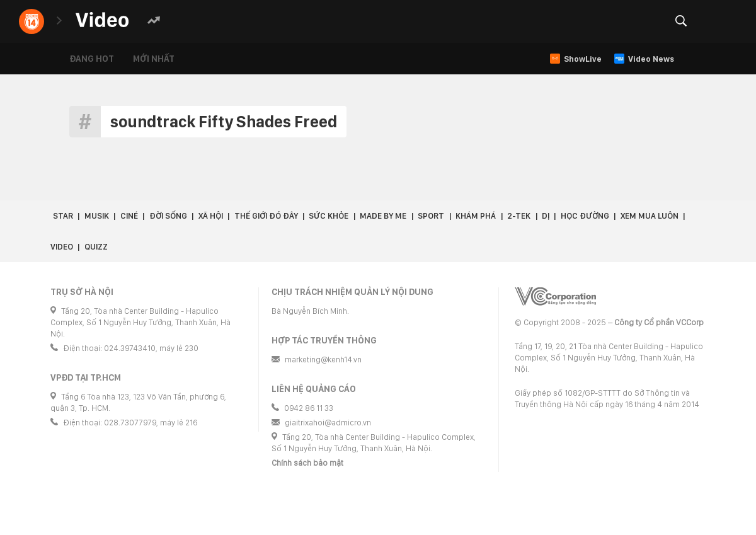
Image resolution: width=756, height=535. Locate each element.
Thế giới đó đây (266, 216)
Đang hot (92, 59)
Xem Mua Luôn (650, 216)
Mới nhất (154, 59)
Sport (431, 216)
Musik (97, 216)
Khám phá (476, 216)
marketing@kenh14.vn (323, 360)
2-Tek (519, 216)
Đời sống (168, 216)
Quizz (96, 247)
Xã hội (211, 216)
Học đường (585, 216)
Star (63, 216)
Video (62, 247)
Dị (546, 216)
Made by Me (383, 216)
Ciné (129, 216)
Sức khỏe (329, 216)
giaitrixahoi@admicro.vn (328, 423)
